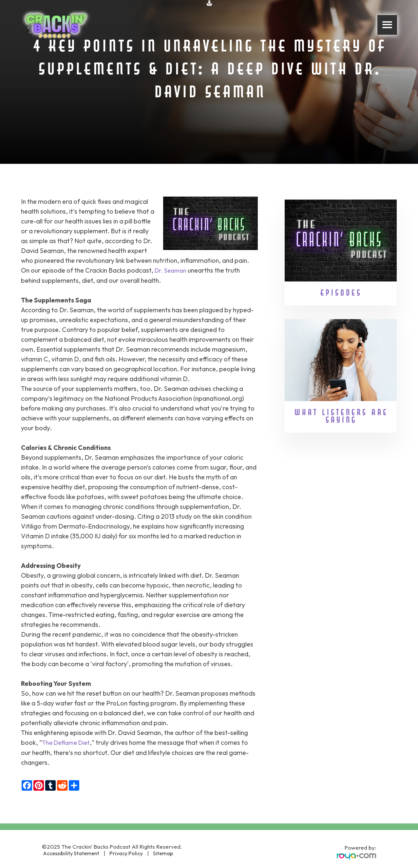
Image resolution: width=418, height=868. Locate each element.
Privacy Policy (126, 852)
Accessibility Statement (72, 852)
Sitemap (162, 852)
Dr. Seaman (172, 270)
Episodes (341, 293)
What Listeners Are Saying (341, 417)
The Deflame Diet (67, 742)
